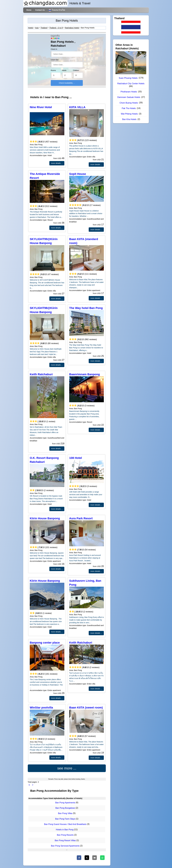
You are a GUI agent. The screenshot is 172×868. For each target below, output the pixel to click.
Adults (64, 70)
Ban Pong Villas (65, 813)
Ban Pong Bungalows (65, 808)
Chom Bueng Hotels (129, 103)
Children (76, 70)
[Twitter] (87, 858)
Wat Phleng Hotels (129, 114)
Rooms (53, 70)
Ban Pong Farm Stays (65, 819)
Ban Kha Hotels (129, 119)
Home (29, 10)
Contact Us (40, 10)
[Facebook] (79, 858)
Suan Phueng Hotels (128, 78)
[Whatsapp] (102, 858)
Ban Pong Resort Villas (65, 840)
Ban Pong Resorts (65, 835)
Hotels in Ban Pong (65, 830)
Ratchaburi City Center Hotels (131, 84)
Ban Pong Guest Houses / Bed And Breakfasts (65, 824)
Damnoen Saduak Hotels (129, 97)
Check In (54, 49)
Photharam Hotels (129, 92)
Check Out (55, 60)
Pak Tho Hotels (129, 108)
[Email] (95, 858)
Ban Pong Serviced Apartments (65, 846)
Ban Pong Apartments (65, 803)
